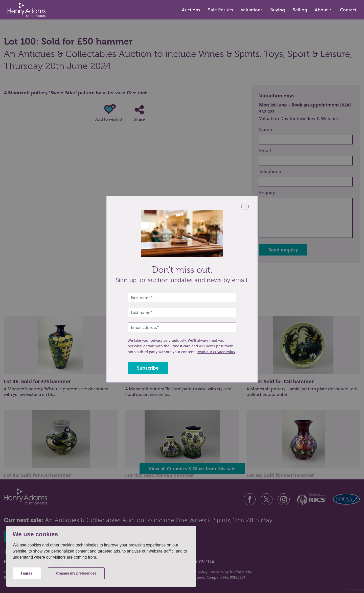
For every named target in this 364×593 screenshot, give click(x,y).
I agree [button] (27, 573)
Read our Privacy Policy (216, 352)
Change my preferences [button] (76, 573)
